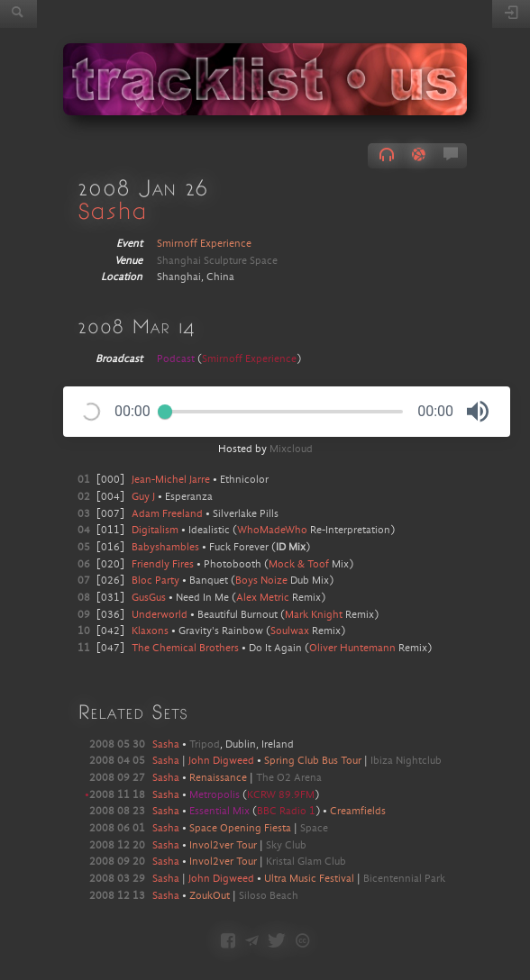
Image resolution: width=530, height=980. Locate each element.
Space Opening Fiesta (240, 829)
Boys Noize (261, 581)
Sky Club (286, 846)
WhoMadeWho (272, 531)
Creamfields (358, 812)
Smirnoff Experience (204, 244)
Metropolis (216, 795)
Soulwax (290, 631)
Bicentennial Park (404, 879)
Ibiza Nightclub (406, 761)
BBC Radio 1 (286, 812)
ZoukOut (210, 896)
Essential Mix (221, 812)
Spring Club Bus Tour (313, 761)
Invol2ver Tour (223, 846)
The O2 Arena (289, 778)
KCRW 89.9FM (281, 795)
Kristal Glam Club (306, 862)
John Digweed (221, 761)
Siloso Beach (269, 896)
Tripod (205, 745)
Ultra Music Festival (309, 879)
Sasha (112, 210)
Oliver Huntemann (352, 649)
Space (314, 829)
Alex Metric (263, 598)
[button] (478, 412)
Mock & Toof (299, 565)
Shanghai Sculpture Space (217, 261)
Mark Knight (314, 615)
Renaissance (218, 778)
